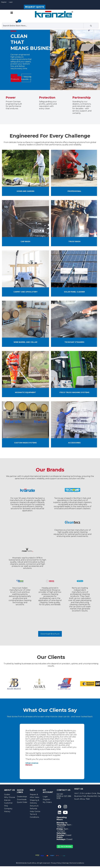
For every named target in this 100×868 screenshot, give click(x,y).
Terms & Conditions (77, 863)
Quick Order (22, 802)
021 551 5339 (60, 795)
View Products (15, 78)
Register (4, 2)
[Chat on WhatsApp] (65, 846)
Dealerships (22, 797)
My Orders (47, 802)
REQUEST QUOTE (35, 7)
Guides (7, 795)
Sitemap (65, 863)
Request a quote (26, 78)
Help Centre (35, 811)
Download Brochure (50, 634)
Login (11, 2)
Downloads (22, 799)
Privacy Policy (56, 863)
